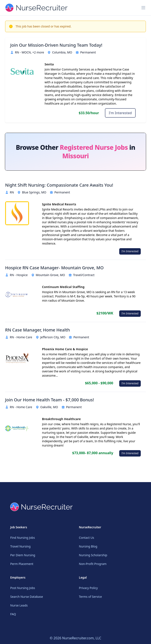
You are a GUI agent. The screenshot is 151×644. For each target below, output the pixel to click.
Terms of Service (90, 597)
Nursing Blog (88, 546)
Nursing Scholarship (93, 555)
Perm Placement (22, 564)
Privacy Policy (88, 588)
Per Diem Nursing (23, 555)
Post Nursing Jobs (23, 588)
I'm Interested (120, 113)
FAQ (13, 614)
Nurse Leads (19, 605)
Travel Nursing (20, 546)
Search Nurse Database (27, 597)
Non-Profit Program (93, 564)
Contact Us (86, 538)
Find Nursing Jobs (23, 538)
